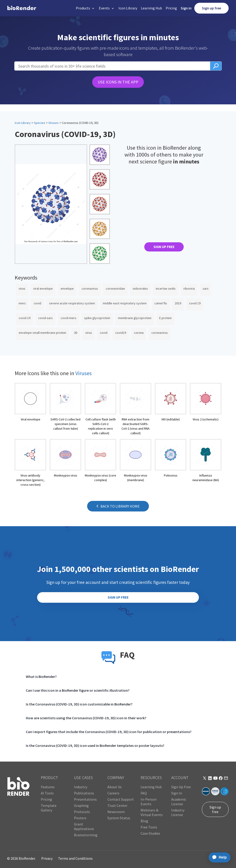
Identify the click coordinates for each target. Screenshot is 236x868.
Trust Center (117, 805)
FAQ (144, 793)
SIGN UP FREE (164, 247)
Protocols (82, 812)
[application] (218, 857)
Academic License (179, 802)
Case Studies (150, 833)
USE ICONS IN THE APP (118, 82)
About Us (115, 787)
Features (48, 787)
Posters (80, 818)
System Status (119, 818)
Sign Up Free (181, 787)
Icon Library (128, 8)
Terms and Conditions (75, 858)
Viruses (53, 123)
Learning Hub (151, 8)
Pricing (171, 8)
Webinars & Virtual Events (152, 812)
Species (40, 123)
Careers (113, 793)
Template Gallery (49, 808)
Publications (84, 793)
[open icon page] (30, 409)
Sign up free (211, 8)
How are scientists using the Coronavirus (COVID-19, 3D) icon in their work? (86, 718)
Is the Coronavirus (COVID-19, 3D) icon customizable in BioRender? (79, 704)
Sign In (177, 793)
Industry (81, 787)
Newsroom (116, 812)
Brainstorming (86, 835)
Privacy (47, 858)
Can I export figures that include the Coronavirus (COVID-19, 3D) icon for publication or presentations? (109, 732)
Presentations (85, 799)
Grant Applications (84, 826)
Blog (144, 821)
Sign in (186, 8)
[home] (22, 8)
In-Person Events (149, 802)
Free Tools (149, 827)
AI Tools (47, 793)
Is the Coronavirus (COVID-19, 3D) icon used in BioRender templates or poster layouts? (95, 745)
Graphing (81, 805)
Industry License (178, 812)
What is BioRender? (41, 677)
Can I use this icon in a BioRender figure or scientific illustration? (78, 690)
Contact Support (121, 799)
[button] (86, 8)
